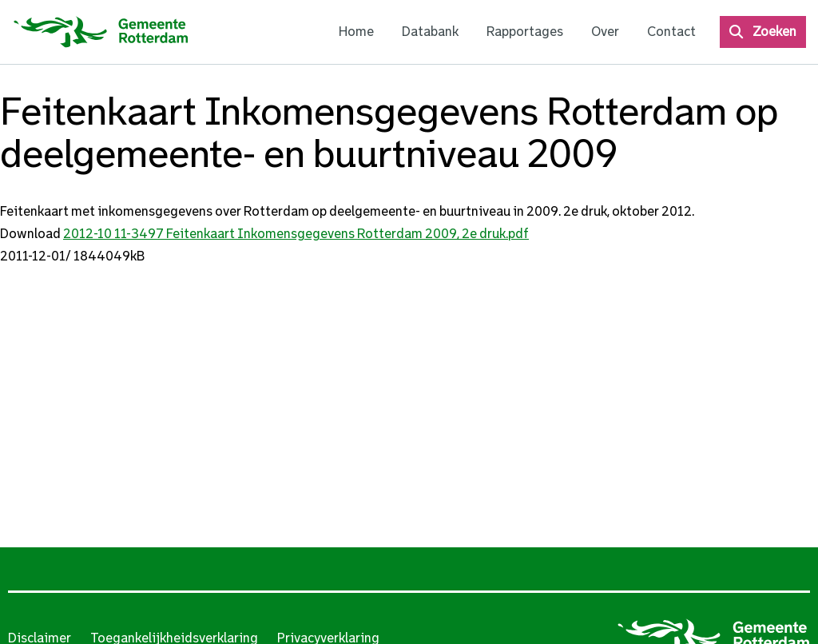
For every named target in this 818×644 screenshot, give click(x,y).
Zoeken (774, 32)
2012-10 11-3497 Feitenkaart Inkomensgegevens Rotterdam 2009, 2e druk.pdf (296, 234)
